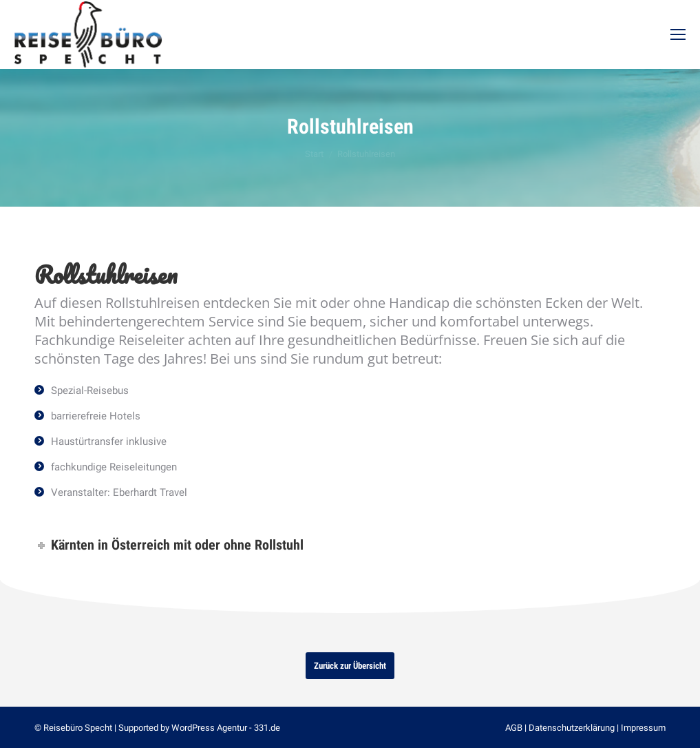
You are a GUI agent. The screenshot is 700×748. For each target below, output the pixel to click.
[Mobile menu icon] (678, 34)
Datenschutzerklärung (572, 728)
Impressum (643, 728)
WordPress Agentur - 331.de (226, 728)
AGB (514, 728)
